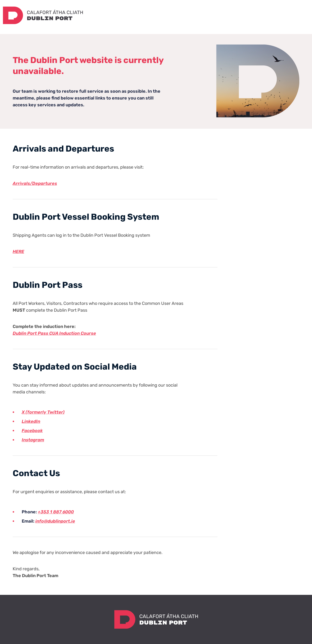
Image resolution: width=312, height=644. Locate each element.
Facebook (32, 431)
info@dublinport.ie (55, 521)
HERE (18, 252)
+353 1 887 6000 (56, 512)
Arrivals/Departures (35, 183)
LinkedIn (31, 421)
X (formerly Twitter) (43, 412)
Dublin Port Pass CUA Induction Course (54, 333)
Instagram (33, 440)
